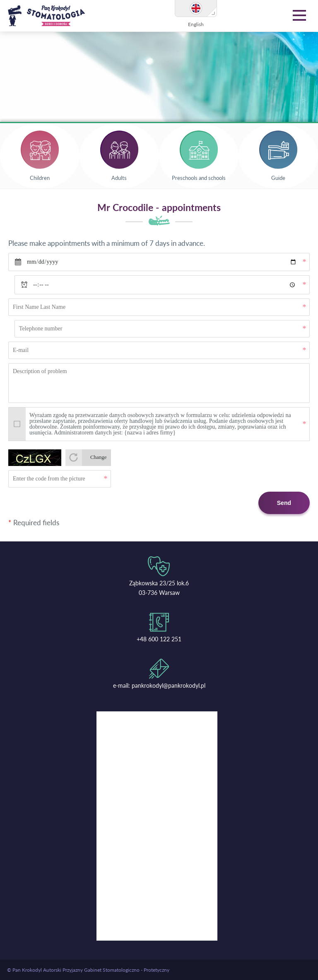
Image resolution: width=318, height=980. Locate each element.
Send (284, 503)
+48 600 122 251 (159, 639)
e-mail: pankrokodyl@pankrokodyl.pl (159, 685)
